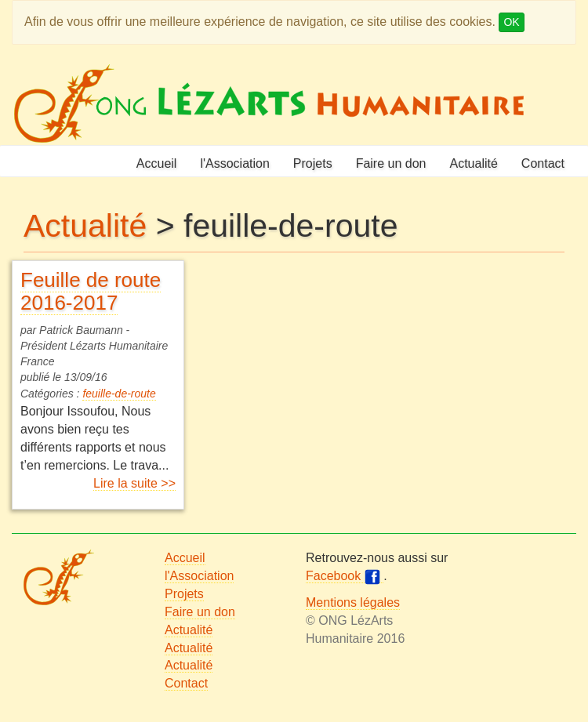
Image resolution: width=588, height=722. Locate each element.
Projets (313, 163)
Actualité (473, 163)
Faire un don (391, 163)
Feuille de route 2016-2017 (91, 291)
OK (511, 22)
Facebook (345, 576)
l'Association (234, 163)
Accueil (157, 163)
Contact (543, 163)
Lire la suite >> (134, 483)
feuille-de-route (119, 394)
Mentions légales (353, 602)
